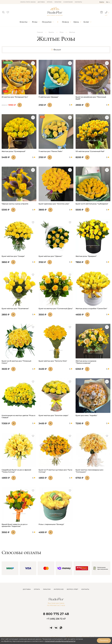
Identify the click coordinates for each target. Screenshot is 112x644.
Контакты (78, 2)
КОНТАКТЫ (85, 589)
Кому (86, 22)
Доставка (41, 2)
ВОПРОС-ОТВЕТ (72, 589)
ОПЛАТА (37, 589)
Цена (76, 22)
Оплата (50, 2)
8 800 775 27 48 (56, 614)
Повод (65, 22)
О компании (68, 2)
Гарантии (58, 2)
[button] (3, 12)
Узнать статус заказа (28, 2)
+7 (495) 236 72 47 (56, 619)
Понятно (104, 640)
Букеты (24, 22)
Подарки (47, 22)
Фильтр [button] (56, 50)
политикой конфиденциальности (60, 641)
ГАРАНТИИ (47, 589)
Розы (35, 22)
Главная (40, 32)
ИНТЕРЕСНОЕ (59, 589)
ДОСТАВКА (27, 589)
